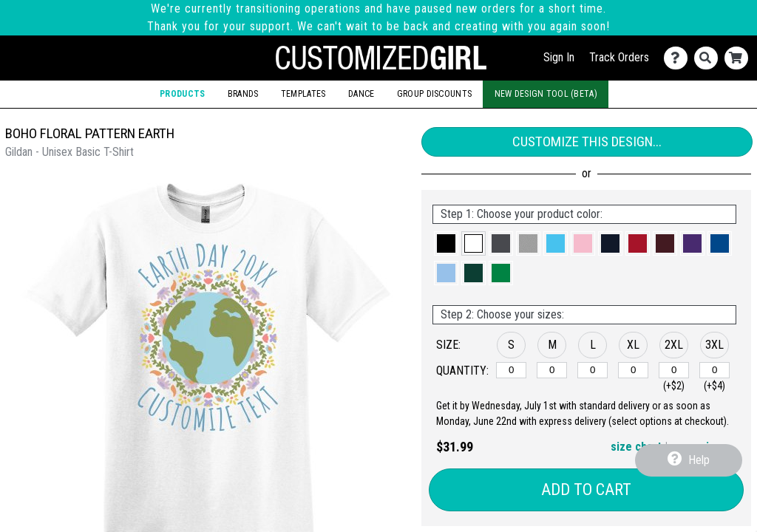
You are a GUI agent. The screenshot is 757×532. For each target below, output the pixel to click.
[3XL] (714, 370)
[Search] (709, 58)
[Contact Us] (679, 58)
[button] (446, 243)
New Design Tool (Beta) (546, 94)
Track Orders (619, 57)
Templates (303, 94)
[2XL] (674, 370)
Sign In (559, 57)
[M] (552, 370)
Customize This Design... (587, 141)
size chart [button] (636, 447)
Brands (243, 94)
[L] (593, 370)
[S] (511, 370)
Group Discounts (434, 94)
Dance (361, 94)
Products (182, 94)
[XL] (633, 370)
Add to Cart (586, 490)
